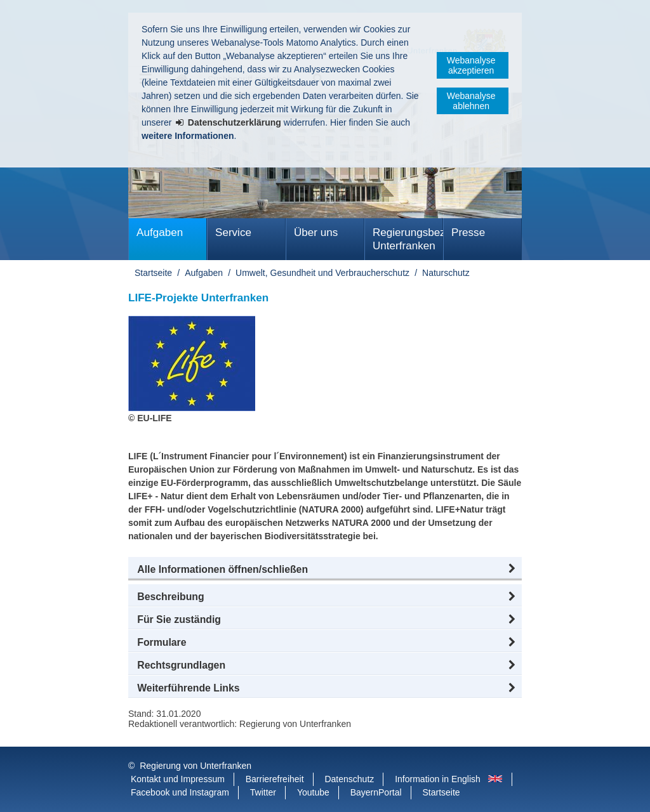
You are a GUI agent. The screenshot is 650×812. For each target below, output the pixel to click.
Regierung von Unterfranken (196, 766)
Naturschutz (446, 273)
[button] (325, 570)
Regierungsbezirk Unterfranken (408, 239)
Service (233, 232)
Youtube (313, 792)
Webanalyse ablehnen (471, 101)
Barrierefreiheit (275, 779)
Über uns (316, 232)
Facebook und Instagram (180, 792)
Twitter (263, 792)
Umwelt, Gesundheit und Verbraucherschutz (322, 273)
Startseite (153, 273)
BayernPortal (376, 792)
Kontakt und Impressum (178, 779)
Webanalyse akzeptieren (471, 65)
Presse (468, 232)
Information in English (438, 779)
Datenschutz (349, 779)
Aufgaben (160, 232)
